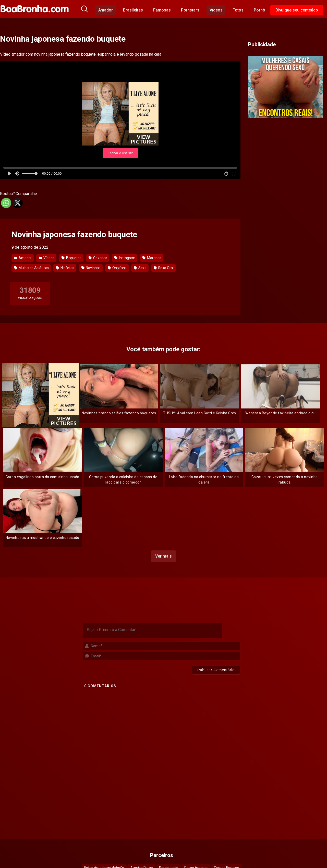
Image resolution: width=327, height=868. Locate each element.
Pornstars (190, 10)
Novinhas (91, 268)
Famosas (162, 10)
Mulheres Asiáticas (31, 268)
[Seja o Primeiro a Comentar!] (153, 630)
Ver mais (163, 556)
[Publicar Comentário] (216, 670)
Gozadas (98, 258)
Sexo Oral (164, 268)
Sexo (140, 268)
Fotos (238, 10)
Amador (106, 10)
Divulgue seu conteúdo (297, 10)
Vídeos (216, 10)
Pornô (259, 10)
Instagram (125, 258)
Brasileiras (133, 10)
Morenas (152, 258)
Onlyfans (117, 268)
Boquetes (71, 258)
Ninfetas (65, 268)
